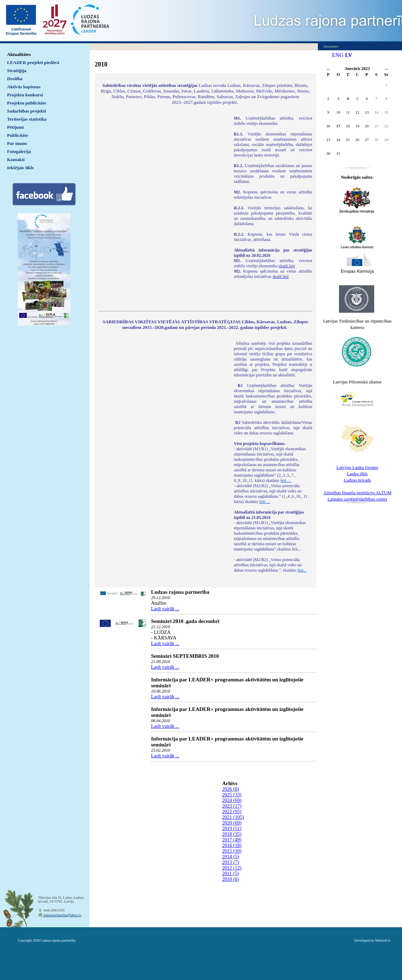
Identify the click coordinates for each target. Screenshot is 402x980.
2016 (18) (232, 845)
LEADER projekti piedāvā (33, 62)
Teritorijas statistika (27, 119)
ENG (338, 55)
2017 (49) (232, 840)
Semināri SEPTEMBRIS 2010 (185, 656)
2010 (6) (231, 879)
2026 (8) (231, 789)
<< (328, 69)
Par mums (17, 143)
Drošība (15, 79)
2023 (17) (232, 806)
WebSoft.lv (383, 940)
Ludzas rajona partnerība (180, 592)
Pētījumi (15, 127)
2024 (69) (232, 800)
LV (349, 55)
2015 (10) (232, 851)
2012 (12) (232, 868)
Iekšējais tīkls (20, 168)
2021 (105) (233, 817)
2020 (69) (232, 823)
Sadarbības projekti (27, 111)
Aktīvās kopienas (24, 87)
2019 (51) (232, 829)
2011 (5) (230, 874)
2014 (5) (231, 857)
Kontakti (16, 160)
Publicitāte (18, 135)
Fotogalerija (19, 151)
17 (338, 126)
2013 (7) (231, 862)
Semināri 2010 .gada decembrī (185, 621)
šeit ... (286, 481)
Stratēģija (17, 71)
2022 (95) (232, 812)
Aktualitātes (19, 54)
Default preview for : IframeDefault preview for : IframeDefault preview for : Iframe (163, 209)
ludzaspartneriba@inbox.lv (62, 915)
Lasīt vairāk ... (165, 609)
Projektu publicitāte (27, 103)
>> (386, 69)
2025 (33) (232, 795)
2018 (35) (232, 834)
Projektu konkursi (25, 95)
